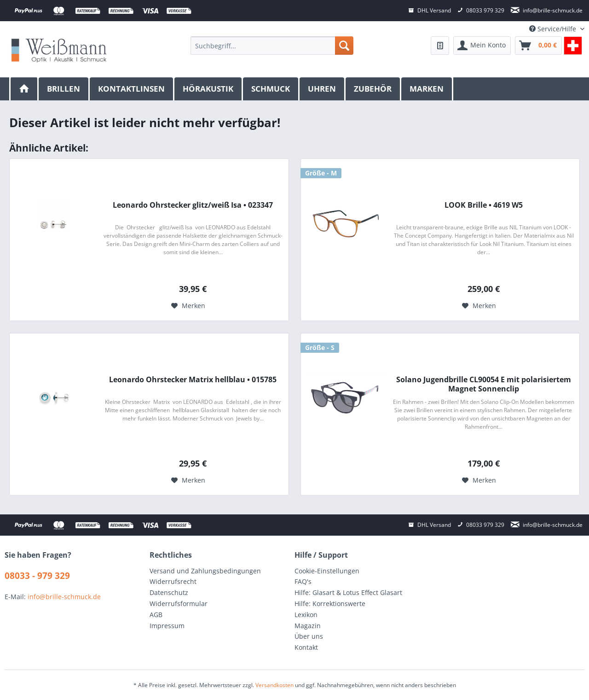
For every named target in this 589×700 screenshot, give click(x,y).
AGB (156, 615)
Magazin (308, 626)
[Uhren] (323, 89)
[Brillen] (64, 89)
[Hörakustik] (209, 89)
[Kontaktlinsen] (132, 89)
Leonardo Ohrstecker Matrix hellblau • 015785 (193, 380)
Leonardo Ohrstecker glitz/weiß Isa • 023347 (193, 205)
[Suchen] (344, 46)
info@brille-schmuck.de (64, 597)
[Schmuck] (271, 89)
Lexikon (306, 615)
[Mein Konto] (482, 46)
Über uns (309, 636)
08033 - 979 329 (37, 576)
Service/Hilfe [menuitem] (554, 29)
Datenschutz (169, 592)
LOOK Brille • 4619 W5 (484, 205)
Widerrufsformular (179, 604)
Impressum (167, 626)
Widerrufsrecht (173, 581)
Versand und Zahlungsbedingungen (205, 571)
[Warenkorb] (538, 46)
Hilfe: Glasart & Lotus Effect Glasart (348, 592)
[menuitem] (272, 46)
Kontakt (306, 647)
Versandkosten (274, 685)
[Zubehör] (373, 89)
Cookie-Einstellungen (327, 571)
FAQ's (303, 581)
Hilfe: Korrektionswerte (330, 604)
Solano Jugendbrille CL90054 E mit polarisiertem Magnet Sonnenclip (484, 384)
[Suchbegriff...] (272, 46)
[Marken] (427, 89)
